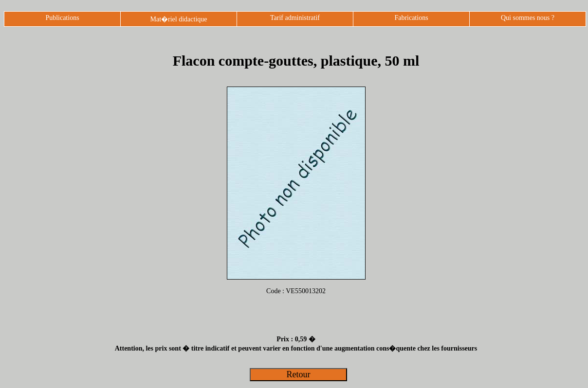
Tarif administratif (295, 18)
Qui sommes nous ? (528, 18)
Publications (62, 18)
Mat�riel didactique (178, 19)
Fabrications (411, 18)
